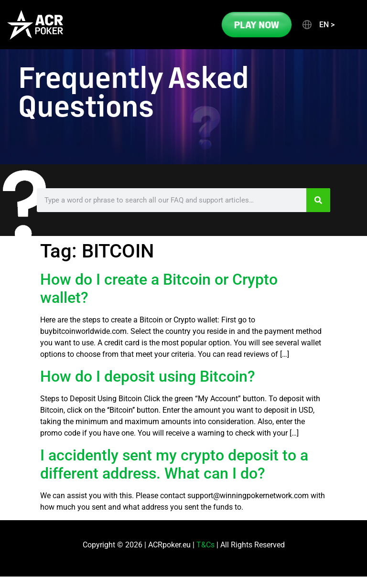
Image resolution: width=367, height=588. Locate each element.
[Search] (318, 200)
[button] (318, 25)
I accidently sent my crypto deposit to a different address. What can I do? (174, 464)
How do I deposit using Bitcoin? (148, 376)
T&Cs (205, 545)
